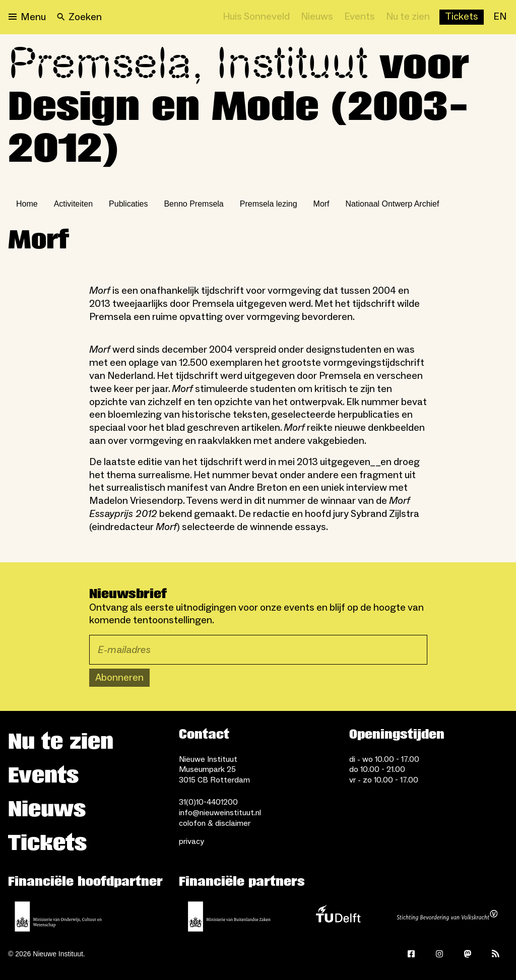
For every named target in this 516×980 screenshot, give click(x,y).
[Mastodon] (468, 954)
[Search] (79, 17)
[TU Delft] (338, 917)
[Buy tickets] (462, 17)
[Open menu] (27, 17)
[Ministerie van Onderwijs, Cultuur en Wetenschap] (58, 917)
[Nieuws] (317, 17)
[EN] (500, 17)
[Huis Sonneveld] (256, 17)
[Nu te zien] (408, 17)
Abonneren (119, 678)
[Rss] (496, 954)
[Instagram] (439, 954)
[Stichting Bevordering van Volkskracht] (447, 917)
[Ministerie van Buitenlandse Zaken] (229, 917)
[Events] (360, 17)
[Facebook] (411, 954)
